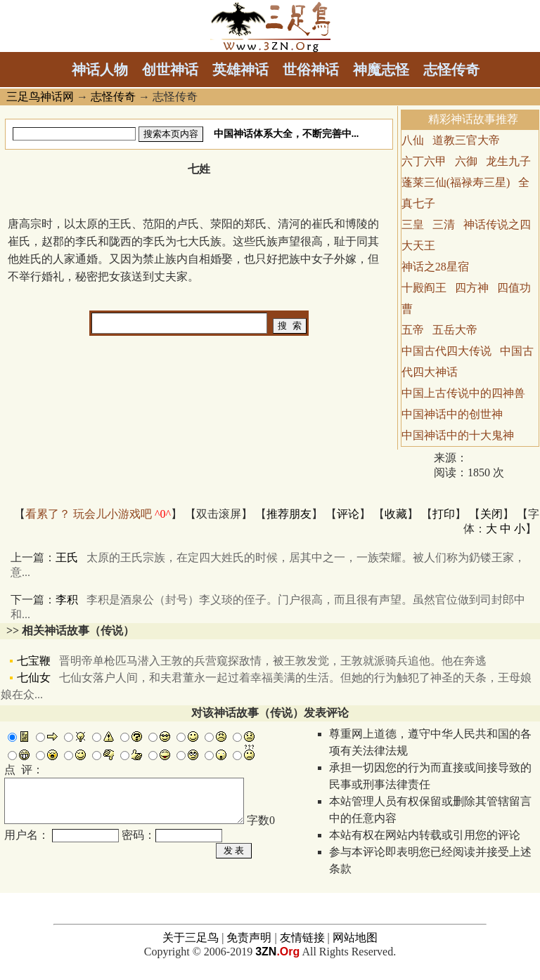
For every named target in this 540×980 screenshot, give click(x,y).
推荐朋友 (289, 514)
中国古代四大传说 (446, 351)
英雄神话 (240, 70)
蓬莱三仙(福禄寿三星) (456, 182)
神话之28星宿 (435, 267)
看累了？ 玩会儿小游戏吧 (98, 514)
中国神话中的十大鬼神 (458, 435)
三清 (444, 224)
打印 (444, 514)
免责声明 (249, 947)
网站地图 (355, 947)
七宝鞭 (252, 661)
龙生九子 (508, 161)
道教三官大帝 (466, 140)
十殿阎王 (424, 288)
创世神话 (170, 70)
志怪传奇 (451, 70)
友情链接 (302, 947)
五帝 (413, 330)
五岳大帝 (455, 330)
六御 (466, 161)
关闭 (491, 514)
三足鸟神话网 (40, 97)
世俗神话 (311, 70)
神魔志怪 (381, 70)
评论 (348, 514)
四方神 (472, 288)
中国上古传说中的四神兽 (463, 393)
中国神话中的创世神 (452, 414)
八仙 (413, 140)
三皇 (413, 224)
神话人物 (100, 70)
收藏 (396, 514)
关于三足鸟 (191, 947)
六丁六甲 (424, 161)
